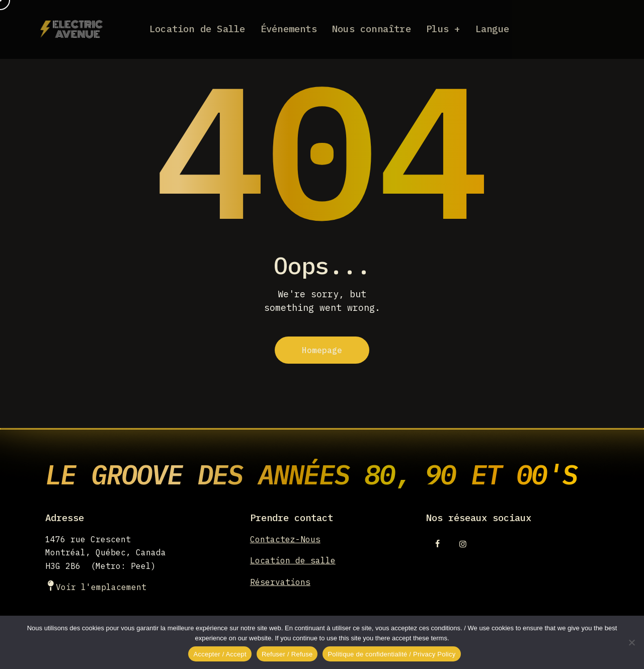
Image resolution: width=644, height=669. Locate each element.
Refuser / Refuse (287, 654)
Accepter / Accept (220, 654)
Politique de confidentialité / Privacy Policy (391, 654)
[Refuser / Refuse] (631, 642)
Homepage (322, 350)
